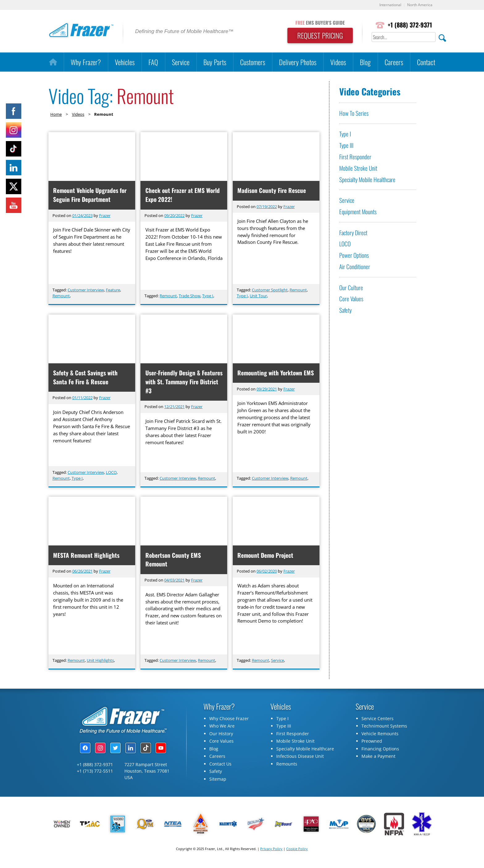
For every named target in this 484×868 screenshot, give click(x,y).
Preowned (372, 743)
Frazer (105, 215)
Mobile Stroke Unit (358, 168)
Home (56, 114)
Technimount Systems (384, 727)
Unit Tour (258, 296)
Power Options (354, 255)
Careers (394, 62)
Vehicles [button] (125, 62)
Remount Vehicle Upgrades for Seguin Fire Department (90, 195)
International (388, 5)
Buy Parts (215, 62)
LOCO (111, 473)
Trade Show (190, 296)
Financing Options (380, 750)
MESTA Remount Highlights (87, 556)
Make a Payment (378, 758)
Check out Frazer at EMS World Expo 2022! (183, 195)
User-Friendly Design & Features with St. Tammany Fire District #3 (183, 382)
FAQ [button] (153, 62)
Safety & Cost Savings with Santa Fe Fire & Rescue (86, 378)
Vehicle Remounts (380, 735)
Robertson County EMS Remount (173, 561)
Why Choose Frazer (229, 720)
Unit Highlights (100, 661)
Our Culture (351, 288)
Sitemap (218, 780)
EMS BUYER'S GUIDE (318, 23)
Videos (338, 62)
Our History (221, 735)
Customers (253, 62)
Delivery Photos (298, 62)
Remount (61, 296)
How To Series (354, 113)
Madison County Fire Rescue (272, 191)
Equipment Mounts (358, 212)
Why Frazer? (86, 62)
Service (181, 62)
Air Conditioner (355, 267)
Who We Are (222, 727)
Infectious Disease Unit (300, 758)
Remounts (287, 765)
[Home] (53, 62)
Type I (208, 296)
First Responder (355, 157)
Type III (346, 146)
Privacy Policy (271, 850)
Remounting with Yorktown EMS (276, 373)
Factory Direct (353, 233)
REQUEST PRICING (318, 36)
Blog (365, 62)
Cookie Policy (297, 850)
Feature (113, 290)
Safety (345, 310)
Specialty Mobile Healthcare (367, 179)
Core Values (351, 299)
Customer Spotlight (270, 290)
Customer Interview (86, 290)
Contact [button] (426, 62)
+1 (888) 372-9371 (409, 25)
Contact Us (220, 765)
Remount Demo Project (266, 556)
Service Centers (378, 720)
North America (419, 5)
